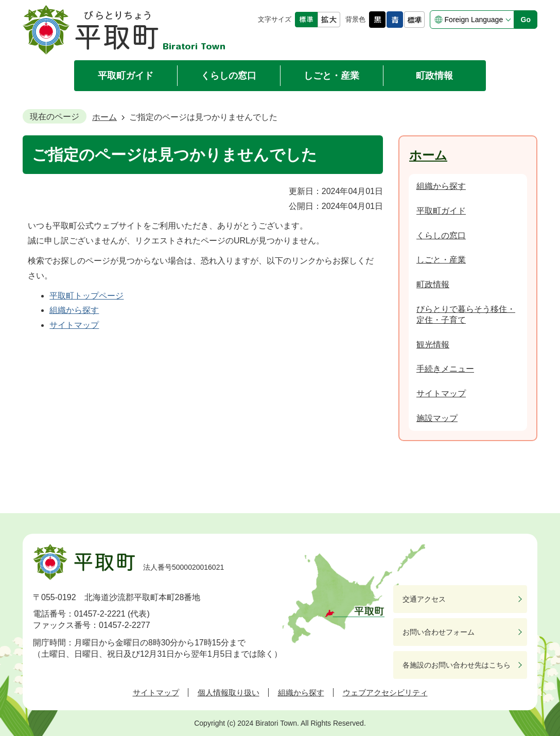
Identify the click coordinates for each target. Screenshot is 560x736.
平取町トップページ (86, 296)
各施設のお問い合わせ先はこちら (457, 665)
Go (526, 20)
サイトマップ (74, 325)
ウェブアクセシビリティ (385, 693)
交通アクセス (424, 599)
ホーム (104, 117)
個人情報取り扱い (229, 693)
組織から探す (74, 310)
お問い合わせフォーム (439, 632)
